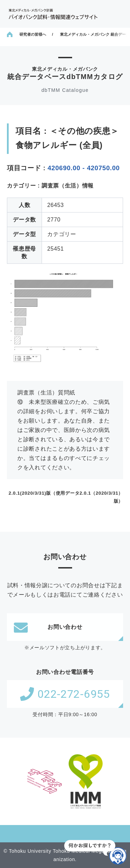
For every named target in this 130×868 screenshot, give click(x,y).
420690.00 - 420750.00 (84, 168)
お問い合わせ (48, 627)
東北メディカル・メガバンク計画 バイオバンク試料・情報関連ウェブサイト (53, 14)
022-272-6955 (65, 694)
